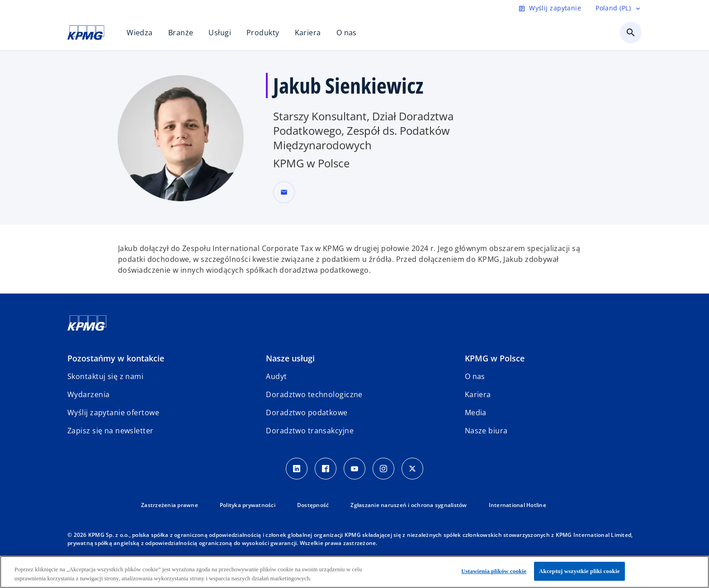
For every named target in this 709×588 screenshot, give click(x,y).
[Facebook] (326, 469)
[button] (284, 192)
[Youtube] (354, 469)
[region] (354, 572)
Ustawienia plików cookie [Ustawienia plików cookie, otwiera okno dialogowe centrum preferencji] (494, 571)
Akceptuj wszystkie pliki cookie (579, 571)
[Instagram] (383, 469)
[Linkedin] (297, 469)
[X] (412, 469)
